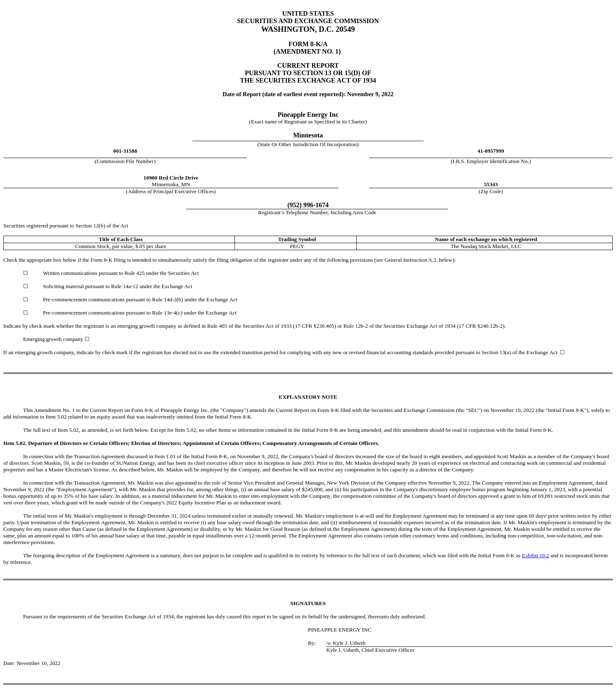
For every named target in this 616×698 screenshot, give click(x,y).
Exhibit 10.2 (535, 555)
